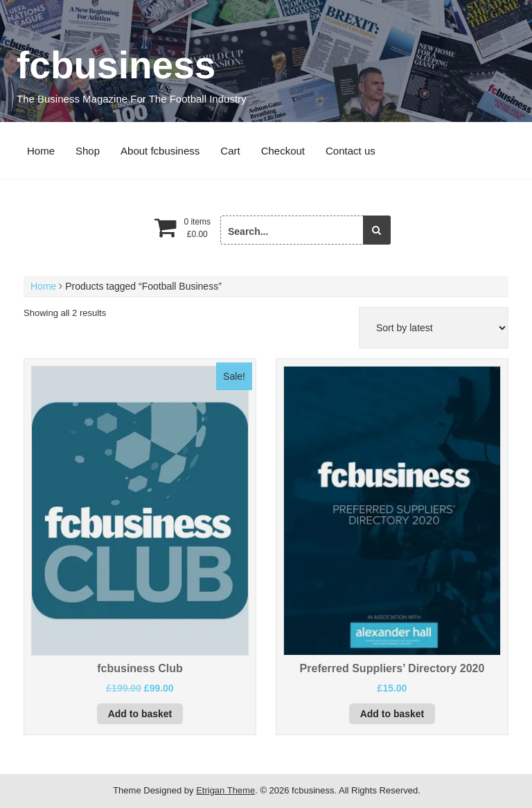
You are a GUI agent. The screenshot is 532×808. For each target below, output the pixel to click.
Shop (88, 151)
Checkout (283, 151)
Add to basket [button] (140, 714)
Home (41, 151)
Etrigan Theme (225, 790)
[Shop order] (434, 328)
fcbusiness (116, 65)
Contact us (351, 151)
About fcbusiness (160, 151)
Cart (230, 151)
